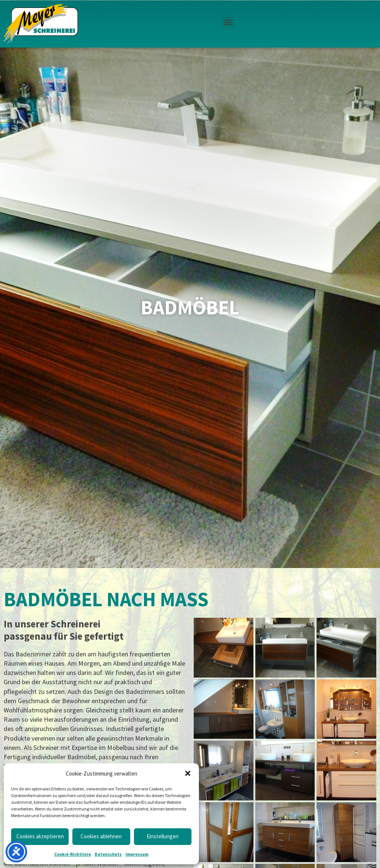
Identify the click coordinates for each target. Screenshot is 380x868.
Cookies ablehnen (101, 836)
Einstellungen (163, 836)
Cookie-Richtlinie (73, 854)
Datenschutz (108, 854)
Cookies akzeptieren (40, 836)
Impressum (137, 854)
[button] (188, 773)
